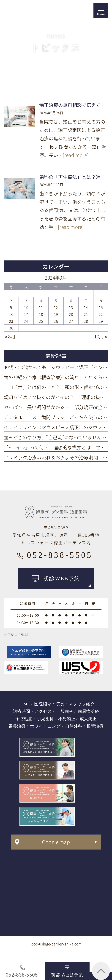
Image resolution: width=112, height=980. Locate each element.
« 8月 (10, 336)
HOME (24, 704)
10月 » (101, 336)
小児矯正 (67, 719)
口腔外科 (74, 726)
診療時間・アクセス (32, 711)
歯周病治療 (88, 711)
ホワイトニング (45, 726)
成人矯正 (88, 719)
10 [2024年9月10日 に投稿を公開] (26, 307)
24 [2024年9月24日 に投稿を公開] (26, 321)
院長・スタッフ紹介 (75, 704)
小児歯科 (45, 719)
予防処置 (24, 719)
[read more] (76, 155)
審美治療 (17, 726)
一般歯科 (65, 711)
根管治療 (95, 726)
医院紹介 (43, 704)
